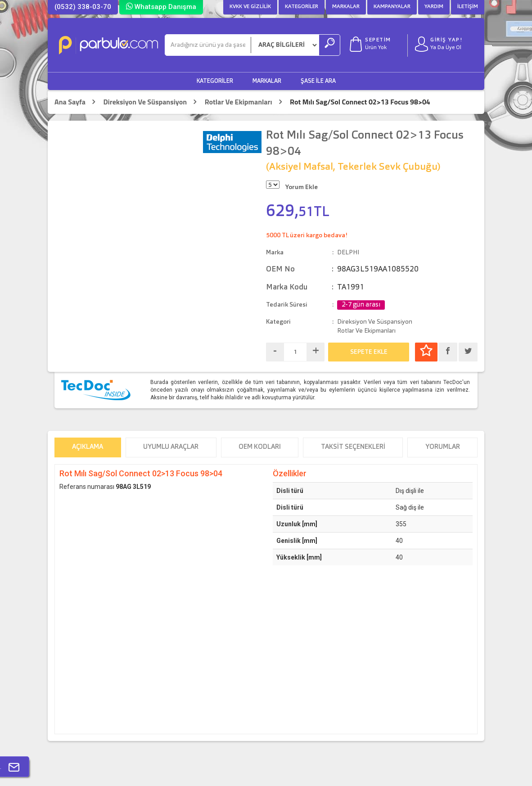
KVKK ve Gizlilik (250, 7)
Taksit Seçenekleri (353, 447)
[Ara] (208, 45)
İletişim (468, 7)
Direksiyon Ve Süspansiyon (145, 102)
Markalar (346, 7)
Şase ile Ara (318, 81)
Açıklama (88, 447)
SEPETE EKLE (369, 352)
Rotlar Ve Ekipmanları (239, 102)
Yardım (434, 7)
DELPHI (348, 253)
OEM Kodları (260, 447)
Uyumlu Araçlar (171, 447)
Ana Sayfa (70, 102)
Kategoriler (302, 7)
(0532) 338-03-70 (83, 7)
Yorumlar (443, 447)
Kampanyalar (392, 7)
